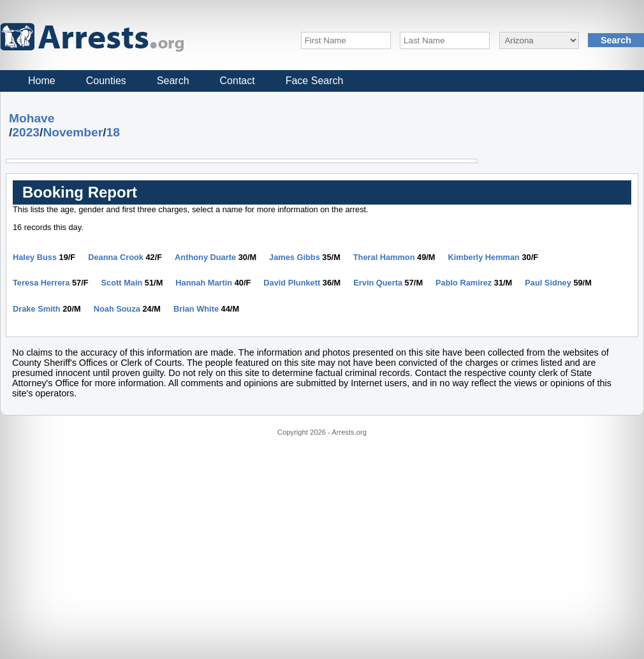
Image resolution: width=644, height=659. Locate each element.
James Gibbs (295, 257)
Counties (106, 81)
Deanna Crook (116, 257)
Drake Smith (37, 309)
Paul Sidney (548, 283)
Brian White (196, 309)
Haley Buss (35, 257)
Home (42, 81)
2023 (26, 132)
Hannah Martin (204, 283)
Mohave (32, 118)
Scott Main (122, 283)
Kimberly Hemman (484, 257)
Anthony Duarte (205, 257)
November (73, 132)
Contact (238, 81)
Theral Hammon (384, 257)
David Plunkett (292, 283)
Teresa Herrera (41, 283)
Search (173, 81)
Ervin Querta (378, 283)
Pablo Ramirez (464, 283)
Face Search (315, 81)
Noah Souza (117, 309)
